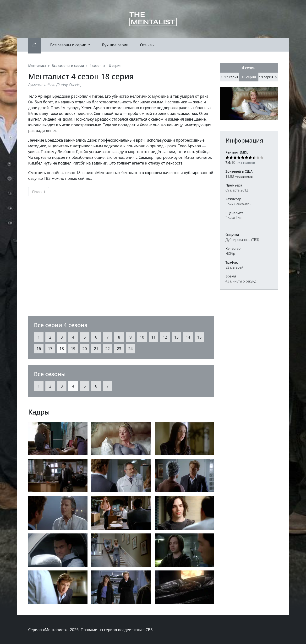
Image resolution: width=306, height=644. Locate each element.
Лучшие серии (115, 45)
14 (188, 337)
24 (131, 349)
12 (165, 337)
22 (108, 349)
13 (176, 337)
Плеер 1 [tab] (39, 192)
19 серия (268, 77)
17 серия (229, 77)
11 (153, 337)
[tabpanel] (121, 252)
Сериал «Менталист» (48, 630)
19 (73, 349)
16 (39, 349)
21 (96, 349)
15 (199, 337)
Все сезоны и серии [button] (69, 45)
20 (85, 349)
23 (119, 349)
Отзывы (147, 45)
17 (50, 349)
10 (142, 337)
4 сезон (249, 68)
